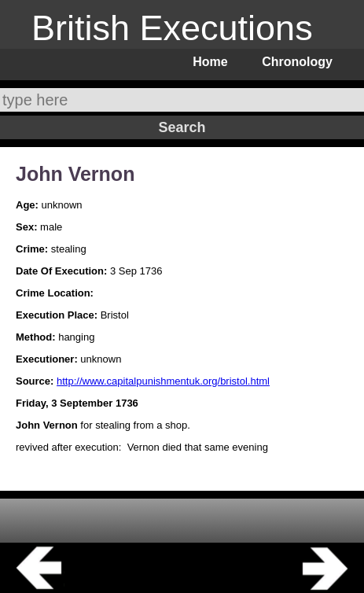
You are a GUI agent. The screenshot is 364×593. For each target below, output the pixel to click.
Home (210, 62)
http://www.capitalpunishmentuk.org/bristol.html (163, 381)
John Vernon (75, 174)
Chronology (297, 62)
